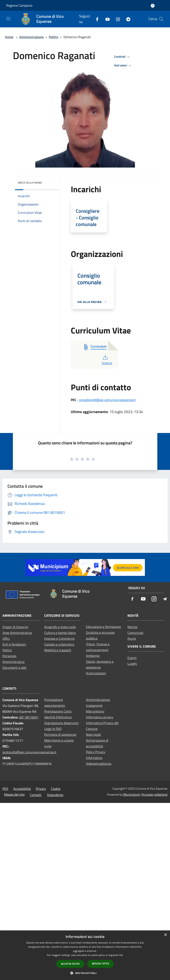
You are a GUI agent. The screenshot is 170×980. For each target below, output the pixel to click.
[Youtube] (106, 19)
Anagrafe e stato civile (60, 627)
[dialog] (85, 955)
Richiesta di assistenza (60, 734)
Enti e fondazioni (14, 644)
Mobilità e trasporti (58, 650)
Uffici (6, 638)
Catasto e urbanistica (59, 644)
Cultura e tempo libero (60, 633)
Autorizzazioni (96, 673)
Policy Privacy (96, 752)
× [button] (165, 935)
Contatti (36, 795)
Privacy (41, 789)
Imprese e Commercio (59, 638)
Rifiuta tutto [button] (100, 964)
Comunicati (135, 633)
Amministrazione (31, 37)
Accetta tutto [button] (70, 964)
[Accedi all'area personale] (153, 6)
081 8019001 (29, 717)
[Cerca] (161, 19)
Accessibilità (22, 789)
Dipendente (55, 795)
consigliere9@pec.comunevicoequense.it (107, 400)
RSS (5, 789)
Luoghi (132, 664)
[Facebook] (95, 19)
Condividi (122, 57)
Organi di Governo (15, 627)
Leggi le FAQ (53, 729)
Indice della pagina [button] (30, 183)
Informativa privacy (100, 717)
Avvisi (132, 638)
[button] (85, 973)
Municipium (132, 794)
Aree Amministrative (17, 633)
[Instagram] (116, 19)
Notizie (132, 627)
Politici (54, 37)
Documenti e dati (15, 668)
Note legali (94, 734)
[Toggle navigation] (8, 19)
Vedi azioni (123, 66)
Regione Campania (19, 5)
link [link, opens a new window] (121, 955)
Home (9, 37)
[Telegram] (127, 19)
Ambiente (93, 656)
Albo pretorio (95, 711)
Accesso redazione (155, 794)
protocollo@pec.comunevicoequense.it (29, 752)
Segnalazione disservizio (61, 723)
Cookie (56, 789)
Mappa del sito (14, 794)
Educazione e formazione (103, 627)
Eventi (132, 658)
